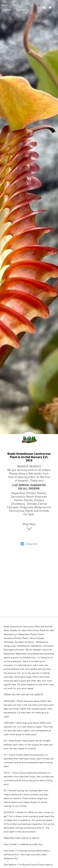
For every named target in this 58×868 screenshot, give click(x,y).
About (16, 5)
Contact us (22, 10)
